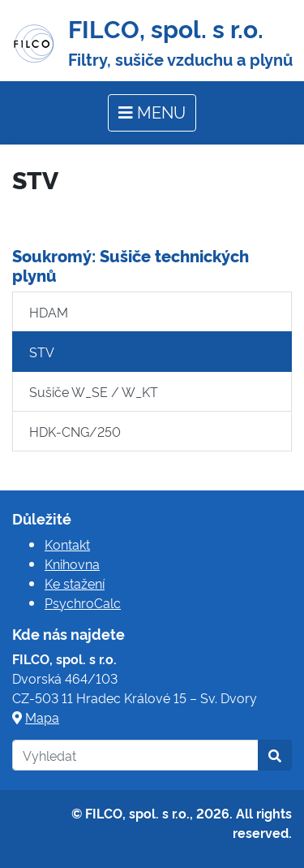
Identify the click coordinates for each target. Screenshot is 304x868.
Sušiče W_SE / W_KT (94, 391)
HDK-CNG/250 (75, 431)
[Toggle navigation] (152, 113)
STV (42, 352)
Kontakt (67, 544)
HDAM (49, 312)
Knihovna (72, 564)
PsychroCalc (83, 602)
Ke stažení (75, 583)
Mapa (42, 717)
